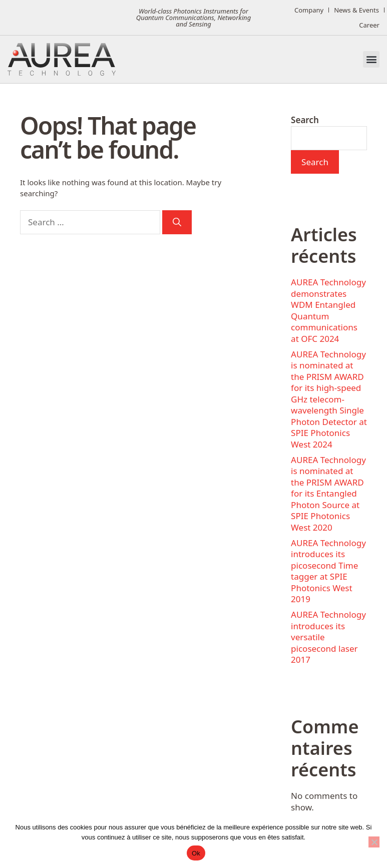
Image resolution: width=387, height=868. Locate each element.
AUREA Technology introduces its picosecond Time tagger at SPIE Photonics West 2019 (328, 571)
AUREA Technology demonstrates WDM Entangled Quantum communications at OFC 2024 (328, 310)
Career (369, 25)
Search (305, 120)
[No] (374, 842)
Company (309, 10)
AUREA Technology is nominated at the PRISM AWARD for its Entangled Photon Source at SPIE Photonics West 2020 (328, 494)
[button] (371, 59)
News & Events (356, 10)
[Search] (177, 222)
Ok (196, 853)
